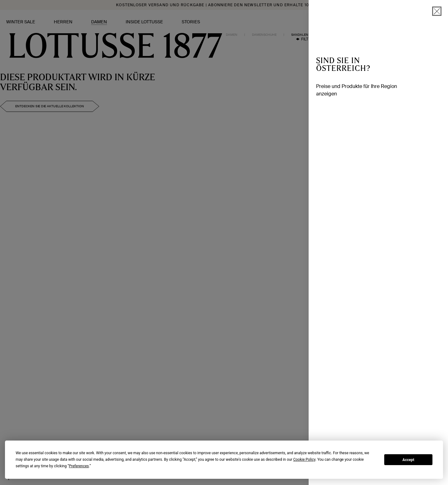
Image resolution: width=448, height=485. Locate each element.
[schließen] (437, 11)
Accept (408, 460)
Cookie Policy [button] (304, 460)
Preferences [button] (79, 466)
